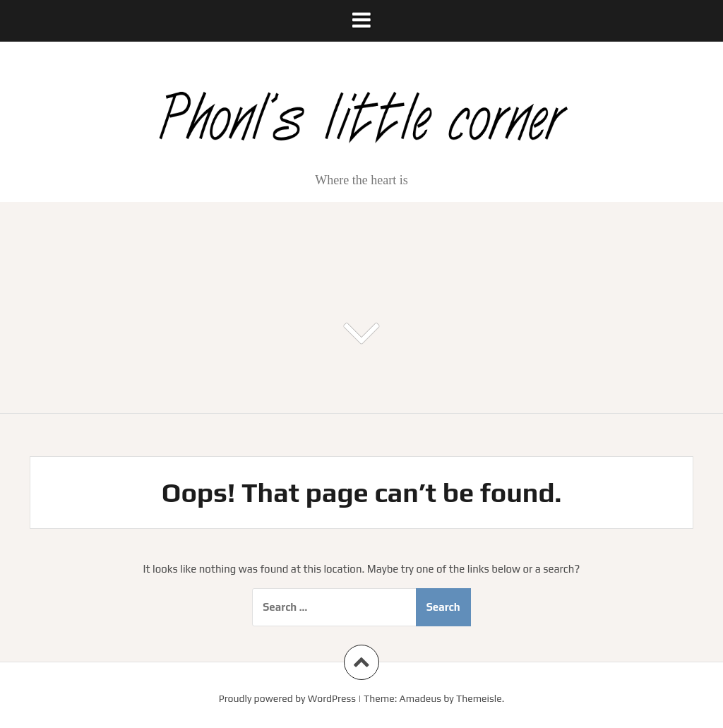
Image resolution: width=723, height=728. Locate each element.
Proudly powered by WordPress (287, 698)
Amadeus (420, 698)
